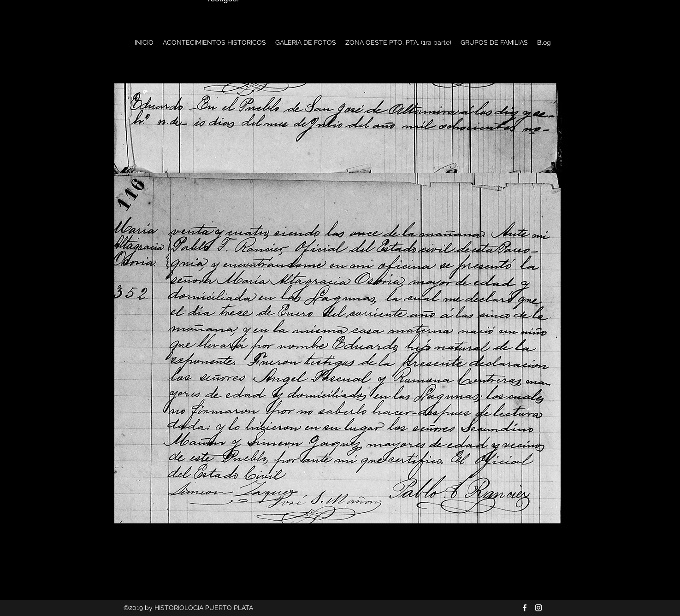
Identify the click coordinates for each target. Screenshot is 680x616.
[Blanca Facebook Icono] (525, 608)
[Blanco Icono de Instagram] (538, 608)
